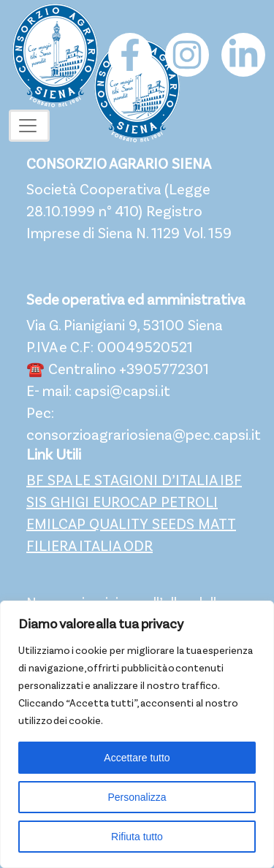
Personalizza (137, 797)
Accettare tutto (137, 758)
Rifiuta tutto (137, 837)
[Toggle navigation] (29, 126)
